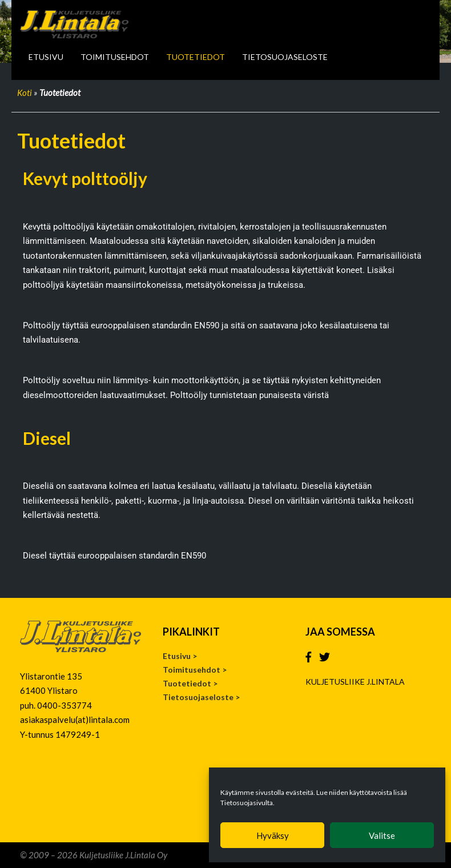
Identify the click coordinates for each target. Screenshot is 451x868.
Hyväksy (273, 835)
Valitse (382, 835)
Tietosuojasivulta (247, 803)
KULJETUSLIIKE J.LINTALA (355, 682)
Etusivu (46, 57)
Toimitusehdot (115, 57)
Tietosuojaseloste (285, 57)
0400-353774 (65, 705)
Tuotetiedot (196, 57)
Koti (25, 93)
